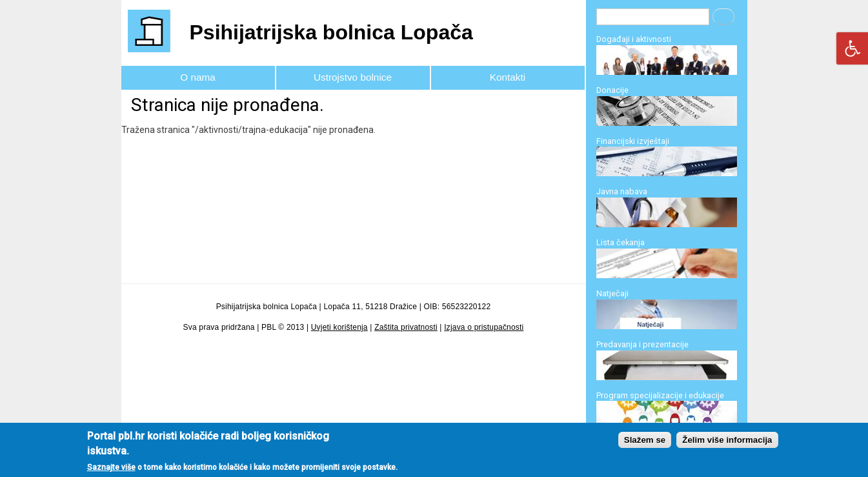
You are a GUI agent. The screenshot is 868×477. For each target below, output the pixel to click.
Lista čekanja (621, 242)
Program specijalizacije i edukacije (660, 395)
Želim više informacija (727, 442)
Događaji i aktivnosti (634, 39)
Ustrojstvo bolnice (353, 77)
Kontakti (508, 77)
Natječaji (612, 293)
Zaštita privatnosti (406, 327)
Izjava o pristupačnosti (484, 327)
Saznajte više (111, 470)
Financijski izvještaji (633, 141)
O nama (198, 77)
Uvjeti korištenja (339, 327)
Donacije (612, 90)
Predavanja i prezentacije (642, 344)
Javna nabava (622, 191)
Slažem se (645, 442)
